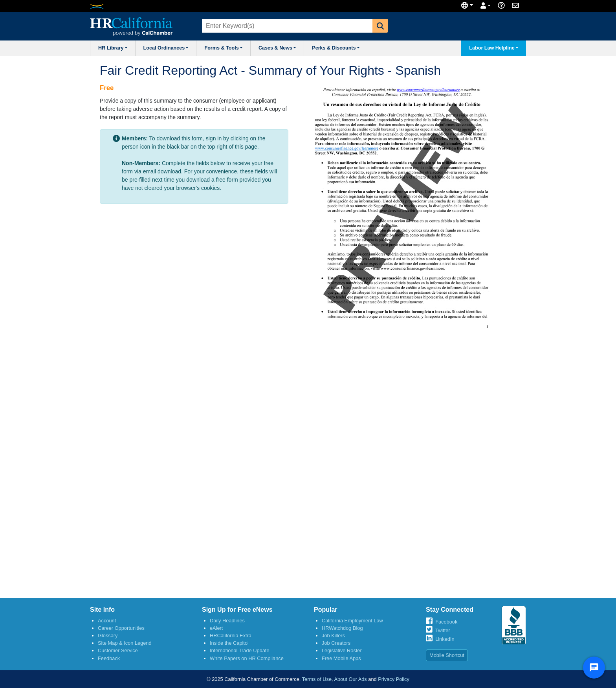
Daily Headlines (227, 621)
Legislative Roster (342, 650)
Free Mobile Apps (341, 658)
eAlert (216, 628)
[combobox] (286, 26)
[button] (380, 26)
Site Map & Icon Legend (125, 643)
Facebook (446, 622)
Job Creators (336, 643)
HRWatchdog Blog (342, 628)
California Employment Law (352, 621)
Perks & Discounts (336, 48)
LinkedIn (445, 639)
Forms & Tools (223, 48)
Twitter (443, 630)
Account (107, 621)
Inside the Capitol (229, 643)
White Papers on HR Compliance (247, 658)
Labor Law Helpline (494, 48)
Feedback (109, 658)
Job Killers (333, 636)
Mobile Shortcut (447, 655)
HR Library (113, 48)
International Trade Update (240, 650)
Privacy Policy (394, 679)
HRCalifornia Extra (231, 636)
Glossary (108, 636)
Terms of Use (317, 679)
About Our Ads (350, 679)
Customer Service (118, 650)
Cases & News (277, 48)
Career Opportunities (121, 628)
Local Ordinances (166, 48)
